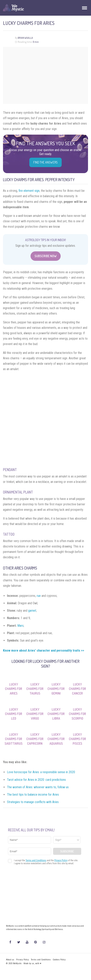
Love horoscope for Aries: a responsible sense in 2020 (41, 772)
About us (10, 960)
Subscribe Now (46, 256)
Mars (20, 626)
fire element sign (29, 191)
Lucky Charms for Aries (14, 689)
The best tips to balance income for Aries (33, 795)
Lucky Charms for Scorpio (77, 714)
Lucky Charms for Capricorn (35, 739)
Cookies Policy (59, 960)
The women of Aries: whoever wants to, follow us (38, 787)
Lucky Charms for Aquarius (56, 739)
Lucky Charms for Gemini (56, 689)
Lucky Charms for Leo (14, 714)
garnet (32, 611)
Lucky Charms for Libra (56, 714)
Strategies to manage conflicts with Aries (33, 802)
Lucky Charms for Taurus (35, 689)
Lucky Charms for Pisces (77, 739)
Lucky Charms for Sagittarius (14, 739)
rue (39, 596)
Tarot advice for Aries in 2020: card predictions (36, 780)
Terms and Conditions (41, 960)
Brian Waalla (25, 38)
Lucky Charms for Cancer (77, 689)
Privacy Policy (23, 960)
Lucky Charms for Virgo (35, 714)
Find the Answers (45, 162)
